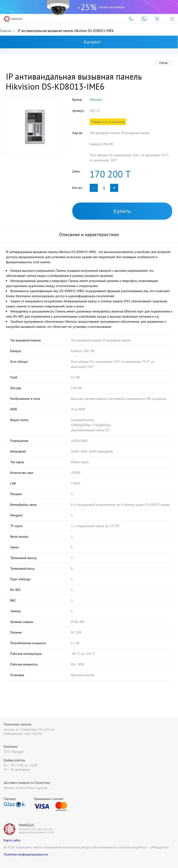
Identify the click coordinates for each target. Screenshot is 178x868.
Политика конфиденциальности (26, 854)
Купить (122, 211)
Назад (163, 63)
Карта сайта (12, 840)
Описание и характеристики (89, 234)
